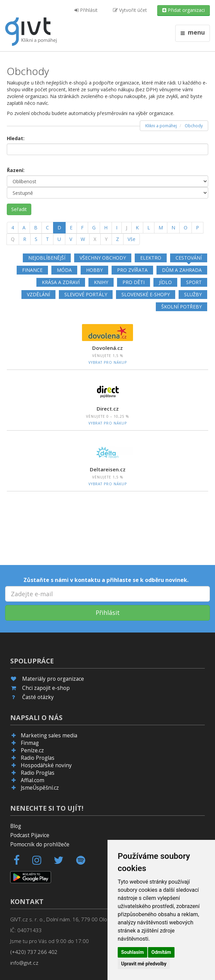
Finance (32, 270)
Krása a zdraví (61, 282)
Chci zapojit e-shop (46, 688)
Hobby (94, 270)
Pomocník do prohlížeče (40, 844)
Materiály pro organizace (53, 679)
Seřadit (19, 209)
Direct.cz (108, 409)
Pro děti (134, 282)
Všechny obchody (103, 258)
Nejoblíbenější (47, 258)
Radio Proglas (38, 758)
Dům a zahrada (182, 270)
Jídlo (165, 282)
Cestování (189, 258)
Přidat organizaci (184, 10)
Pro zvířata (132, 270)
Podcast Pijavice (30, 835)
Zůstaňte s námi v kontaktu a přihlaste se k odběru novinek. (106, 580)
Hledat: (16, 138)
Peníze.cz (32, 750)
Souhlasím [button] (133, 952)
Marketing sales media (49, 736)
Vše (131, 239)
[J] (127, 228)
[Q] (13, 239)
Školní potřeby (181, 307)
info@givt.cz (24, 963)
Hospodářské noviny (46, 765)
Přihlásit (86, 10)
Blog (16, 826)
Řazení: (16, 170)
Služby (193, 294)
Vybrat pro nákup (108, 362)
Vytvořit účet (130, 10)
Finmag (30, 743)
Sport (194, 282)
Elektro (151, 258)
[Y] (106, 239)
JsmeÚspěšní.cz (40, 788)
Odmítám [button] (161, 952)
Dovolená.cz (107, 348)
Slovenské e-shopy (146, 294)
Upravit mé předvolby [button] (144, 964)
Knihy (101, 282)
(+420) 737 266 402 (34, 952)
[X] (95, 239)
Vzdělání (38, 294)
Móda (64, 270)
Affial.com (32, 780)
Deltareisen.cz (108, 469)
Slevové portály (86, 294)
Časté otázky (38, 697)
